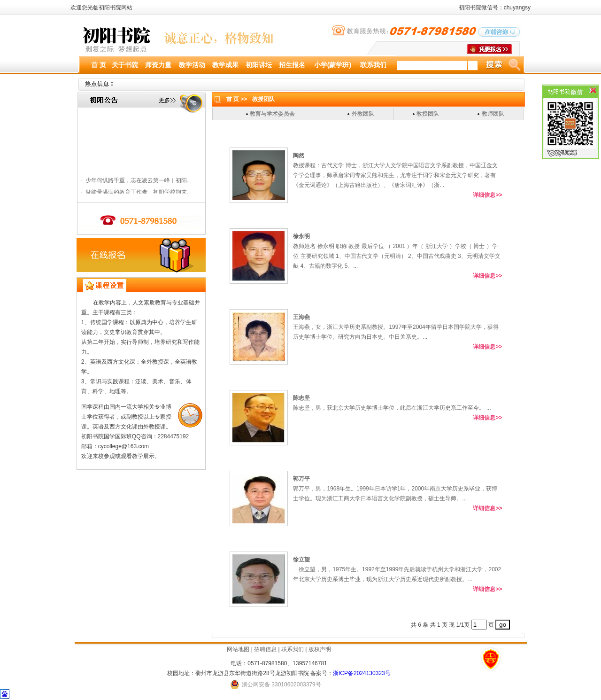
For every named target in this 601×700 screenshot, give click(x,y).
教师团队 (493, 114)
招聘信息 (265, 649)
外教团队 (363, 114)
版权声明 (320, 649)
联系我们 (293, 649)
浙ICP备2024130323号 (362, 673)
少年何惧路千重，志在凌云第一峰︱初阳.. (137, 192)
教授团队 (428, 114)
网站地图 (238, 649)
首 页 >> (237, 99)
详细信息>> (487, 195)
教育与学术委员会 (272, 114)
